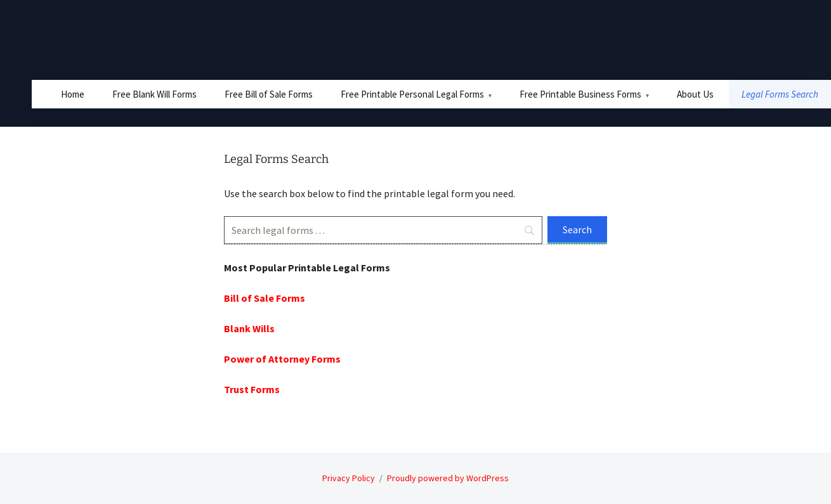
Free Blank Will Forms (154, 94)
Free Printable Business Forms (580, 94)
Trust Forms (252, 389)
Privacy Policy (349, 478)
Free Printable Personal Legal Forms (412, 94)
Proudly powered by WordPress (448, 478)
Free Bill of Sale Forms (269, 94)
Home (73, 94)
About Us (695, 94)
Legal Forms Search (780, 94)
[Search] (383, 230)
